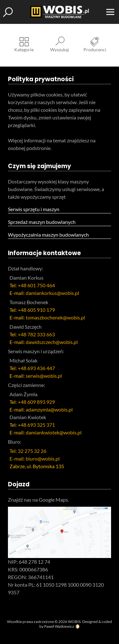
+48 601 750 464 (36, 285)
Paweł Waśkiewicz (59, 626)
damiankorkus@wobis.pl (52, 293)
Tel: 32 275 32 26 (28, 451)
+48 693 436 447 (36, 368)
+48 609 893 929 (36, 402)
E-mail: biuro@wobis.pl (35, 458)
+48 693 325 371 (36, 425)
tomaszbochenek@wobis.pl (55, 317)
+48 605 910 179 (36, 310)
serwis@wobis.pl (44, 376)
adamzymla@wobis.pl (49, 409)
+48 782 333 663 (36, 334)
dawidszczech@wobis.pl (52, 342)
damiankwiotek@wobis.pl (54, 432)
